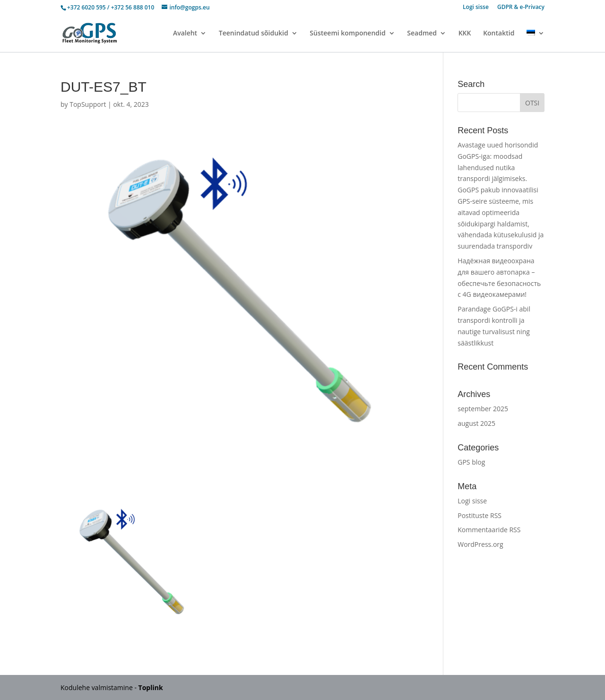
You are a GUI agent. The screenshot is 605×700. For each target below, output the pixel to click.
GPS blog (471, 462)
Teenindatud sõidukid (254, 34)
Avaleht (185, 34)
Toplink (151, 687)
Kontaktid (499, 34)
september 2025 (483, 409)
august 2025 (476, 423)
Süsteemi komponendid (347, 34)
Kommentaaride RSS (489, 530)
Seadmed (422, 34)
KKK (465, 34)
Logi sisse (476, 8)
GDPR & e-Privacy (521, 8)
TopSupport (88, 104)
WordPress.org (480, 544)
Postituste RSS (480, 515)
